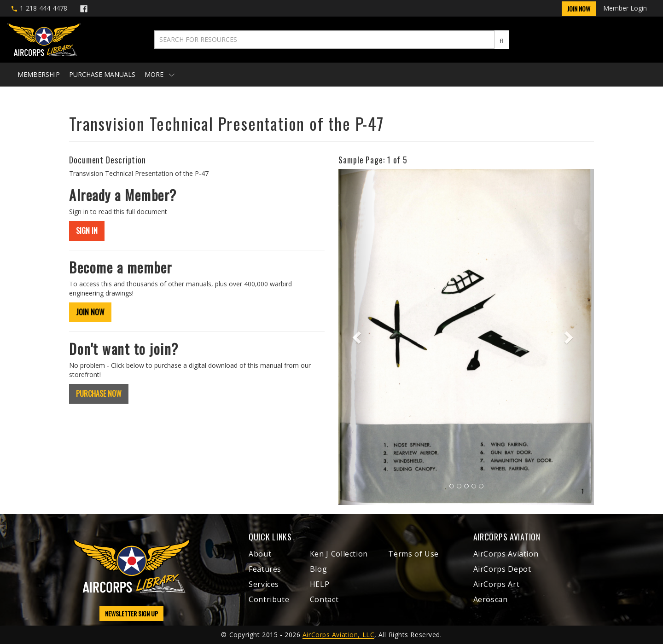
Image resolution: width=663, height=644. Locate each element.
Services (264, 584)
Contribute (269, 599)
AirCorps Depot (502, 569)
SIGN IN (87, 231)
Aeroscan (491, 599)
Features (265, 569)
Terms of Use (413, 554)
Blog (319, 569)
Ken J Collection (339, 554)
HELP (320, 584)
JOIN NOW (90, 312)
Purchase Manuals (102, 74)
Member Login (625, 8)
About (260, 554)
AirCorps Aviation (506, 554)
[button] (358, 337)
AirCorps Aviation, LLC (338, 635)
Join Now (579, 9)
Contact (324, 599)
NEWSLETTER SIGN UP (131, 613)
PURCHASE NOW (99, 394)
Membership (39, 74)
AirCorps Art (497, 584)
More (160, 74)
